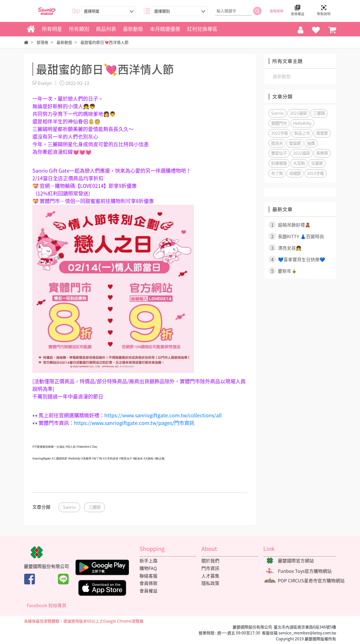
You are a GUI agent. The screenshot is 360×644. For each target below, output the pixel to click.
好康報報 (279, 163)
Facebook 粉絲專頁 (47, 605)
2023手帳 (316, 173)
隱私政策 (210, 583)
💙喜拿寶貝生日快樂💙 (297, 259)
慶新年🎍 (283, 271)
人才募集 (210, 576)
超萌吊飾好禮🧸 (290, 225)
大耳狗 (299, 163)
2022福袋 (301, 153)
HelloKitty (302, 123)
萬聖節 (322, 133)
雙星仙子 (279, 153)
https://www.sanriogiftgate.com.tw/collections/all (163, 415)
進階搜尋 (276, 11)
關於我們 (210, 560)
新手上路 (148, 560)
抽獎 (311, 143)
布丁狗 (277, 173)
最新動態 (282, 76)
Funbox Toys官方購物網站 (305, 571)
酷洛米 (277, 143)
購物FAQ (148, 568)
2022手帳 (280, 133)
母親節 (295, 173)
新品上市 (302, 133)
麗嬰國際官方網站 (296, 560)
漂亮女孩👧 (285, 248)
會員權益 (148, 591)
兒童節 (317, 163)
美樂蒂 (322, 153)
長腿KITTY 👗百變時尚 (296, 236)
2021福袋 (298, 113)
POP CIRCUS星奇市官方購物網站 (311, 580)
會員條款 (148, 583)
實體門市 (279, 123)
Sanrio (69, 507)
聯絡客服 (148, 576)
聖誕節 (295, 143)
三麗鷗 (94, 507)
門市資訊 (210, 568)
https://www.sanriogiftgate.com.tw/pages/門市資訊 (134, 423)
